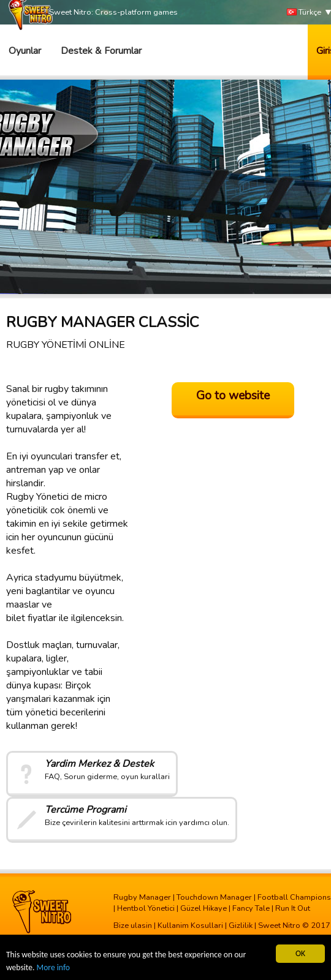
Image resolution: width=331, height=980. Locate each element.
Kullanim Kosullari (190, 925)
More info (53, 967)
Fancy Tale (251, 908)
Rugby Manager (142, 897)
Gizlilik (241, 925)
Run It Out (293, 908)
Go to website (233, 396)
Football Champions (294, 897)
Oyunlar (25, 51)
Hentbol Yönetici (146, 908)
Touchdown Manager (214, 897)
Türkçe (304, 13)
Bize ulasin (133, 925)
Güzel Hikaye (204, 908)
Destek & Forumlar (101, 51)
